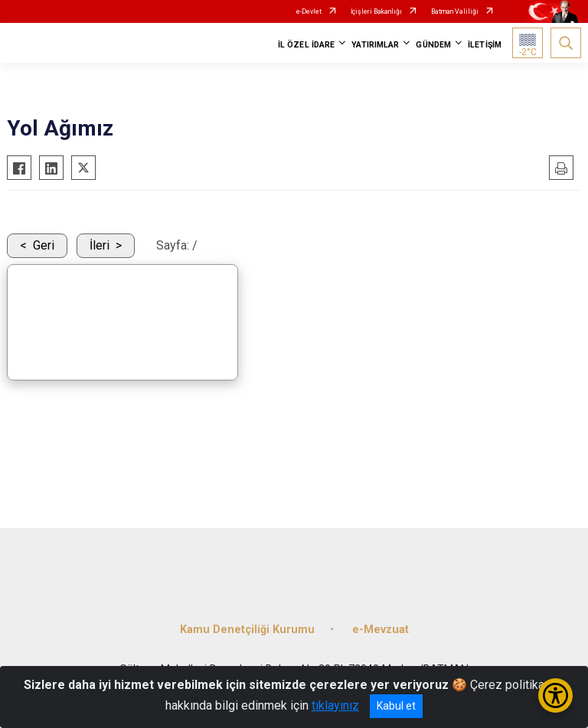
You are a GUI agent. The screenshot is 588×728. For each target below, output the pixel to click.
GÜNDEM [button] (433, 45)
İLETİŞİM (485, 45)
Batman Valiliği (455, 11)
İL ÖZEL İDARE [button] (306, 45)
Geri (44, 245)
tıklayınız (335, 705)
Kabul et (396, 706)
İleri (100, 245)
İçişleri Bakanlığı (376, 11)
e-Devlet (309, 11)
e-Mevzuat (381, 630)
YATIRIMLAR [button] (375, 45)
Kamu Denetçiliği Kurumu (247, 630)
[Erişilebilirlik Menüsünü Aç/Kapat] (555, 695)
